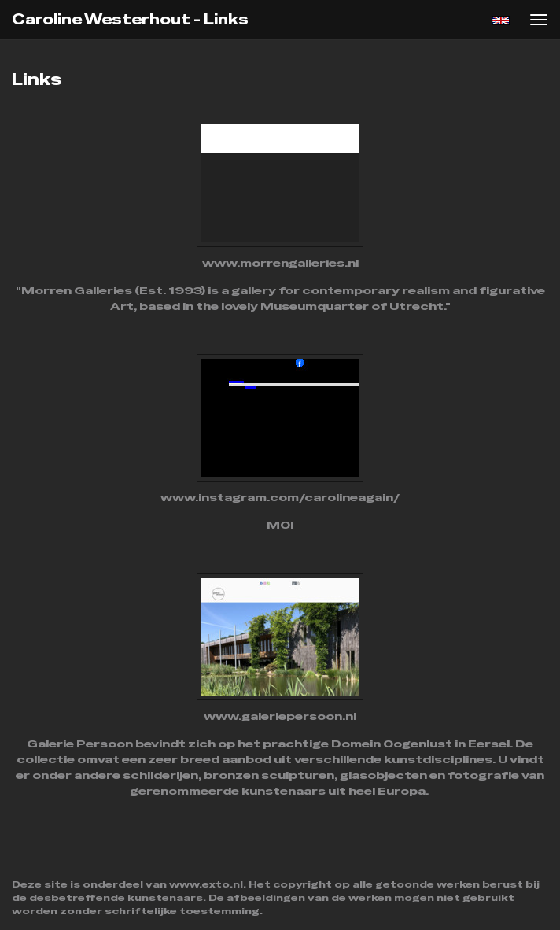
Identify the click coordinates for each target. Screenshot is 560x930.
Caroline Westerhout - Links (130, 19)
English (501, 20)
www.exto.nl (206, 884)
